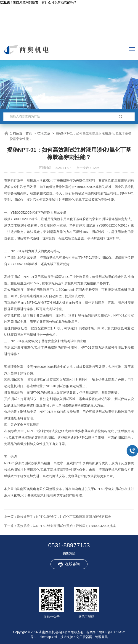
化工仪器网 (84, 637)
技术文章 (44, 133)
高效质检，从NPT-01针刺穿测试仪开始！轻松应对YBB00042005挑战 (66, 526)
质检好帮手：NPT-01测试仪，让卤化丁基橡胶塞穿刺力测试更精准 (64, 517)
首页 (29, 133)
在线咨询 (69, 564)
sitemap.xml (48, 637)
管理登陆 (101, 637)
